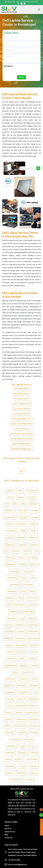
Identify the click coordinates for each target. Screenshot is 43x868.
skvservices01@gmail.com (17, 864)
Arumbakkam (11, 746)
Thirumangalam (21, 645)
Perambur (8, 712)
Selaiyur (9, 645)
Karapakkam (23, 679)
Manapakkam (34, 726)
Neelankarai (20, 638)
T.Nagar (20, 598)
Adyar (37, 551)
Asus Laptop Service (22, 409)
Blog (6, 835)
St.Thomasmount (15, 780)
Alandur (33, 578)
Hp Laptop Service (22, 398)
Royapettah (23, 665)
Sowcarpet (9, 625)
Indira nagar (23, 517)
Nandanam (34, 564)
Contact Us (9, 838)
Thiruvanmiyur (12, 578)
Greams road (11, 659)
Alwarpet (33, 531)
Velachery (23, 531)
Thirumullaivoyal (25, 692)
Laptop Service (10, 831)
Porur (6, 551)
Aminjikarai (11, 652)
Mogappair (8, 638)
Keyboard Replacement (22, 444)
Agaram (9, 605)
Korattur (34, 679)
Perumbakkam (34, 685)
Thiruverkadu (28, 739)
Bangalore (21, 497)
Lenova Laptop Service (22, 404)
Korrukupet (35, 517)
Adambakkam (11, 679)
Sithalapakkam (15, 739)
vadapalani (9, 490)
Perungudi (34, 733)
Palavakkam (23, 733)
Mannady (34, 753)
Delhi (6, 504)
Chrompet (9, 537)
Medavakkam (9, 544)
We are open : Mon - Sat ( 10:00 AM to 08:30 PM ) (23, 2)
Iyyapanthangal (9, 632)
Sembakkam (9, 598)
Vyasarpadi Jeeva (27, 672)
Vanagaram (33, 645)
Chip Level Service (21, 429)
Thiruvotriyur (29, 780)
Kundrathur (34, 766)
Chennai (10, 497)
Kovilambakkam (20, 726)
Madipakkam (12, 591)
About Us (8, 828)
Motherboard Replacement (21, 449)
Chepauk (20, 699)
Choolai (21, 558)
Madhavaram (33, 537)
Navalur (23, 591)
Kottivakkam (34, 719)
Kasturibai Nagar (28, 611)
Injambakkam (15, 585)
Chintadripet (35, 511)
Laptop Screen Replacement (22, 424)
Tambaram (16, 551)
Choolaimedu (32, 605)
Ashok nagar (22, 511)
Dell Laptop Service (21, 388)
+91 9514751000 (14, 860)
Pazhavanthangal (33, 638)
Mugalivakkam (21, 773)
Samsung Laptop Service (21, 419)
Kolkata (15, 504)
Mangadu (9, 773)
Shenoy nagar (29, 571)
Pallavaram (34, 773)
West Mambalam (32, 759)
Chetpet (22, 746)
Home (7, 825)
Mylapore (10, 524)
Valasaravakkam (32, 598)
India (21, 471)
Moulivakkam (10, 733)
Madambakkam (33, 632)
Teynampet (35, 665)
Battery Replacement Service (21, 439)
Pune (23, 504)
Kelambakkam (28, 585)
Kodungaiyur (23, 753)
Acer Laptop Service (22, 414)
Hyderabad (32, 497)
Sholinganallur (10, 692)
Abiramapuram (9, 511)
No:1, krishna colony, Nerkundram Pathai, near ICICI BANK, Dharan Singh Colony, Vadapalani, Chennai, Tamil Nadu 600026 (23, 852)
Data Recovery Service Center (22, 434)
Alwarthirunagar (33, 625)
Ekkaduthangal (32, 699)
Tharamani (8, 719)
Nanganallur (22, 544)
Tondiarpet (20, 625)
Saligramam (19, 759)
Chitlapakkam (10, 766)
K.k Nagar (22, 766)
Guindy (9, 706)
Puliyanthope (21, 524)
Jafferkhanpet (10, 564)
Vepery (24, 578)
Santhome (33, 524)
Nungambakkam (10, 665)
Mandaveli (33, 706)
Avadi (22, 618)
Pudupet (8, 759)
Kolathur (21, 632)
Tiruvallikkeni (11, 531)
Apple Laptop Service (21, 393)
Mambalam (32, 659)
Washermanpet (21, 719)
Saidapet (18, 712)
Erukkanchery (10, 753)
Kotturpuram (22, 564)
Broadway (23, 652)
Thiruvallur (27, 551)
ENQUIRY (42, 827)
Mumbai (20, 490)
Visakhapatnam (34, 504)
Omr (36, 692)
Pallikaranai (34, 544)
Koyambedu (12, 618)
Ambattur (8, 726)
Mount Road (21, 685)
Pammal (32, 591)
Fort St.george (32, 558)
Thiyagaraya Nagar (32, 712)
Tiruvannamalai (32, 490)
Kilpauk (22, 659)
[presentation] (19, 71)
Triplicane (14, 672)
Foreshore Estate (10, 517)
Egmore (33, 652)
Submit (21, 77)
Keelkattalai (20, 537)
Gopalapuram (14, 611)
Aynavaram (10, 558)
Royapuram (32, 618)
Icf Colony (33, 746)
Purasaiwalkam (15, 571)
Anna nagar (10, 699)
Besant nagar (20, 605)
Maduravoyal (9, 685)
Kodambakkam (20, 706)
